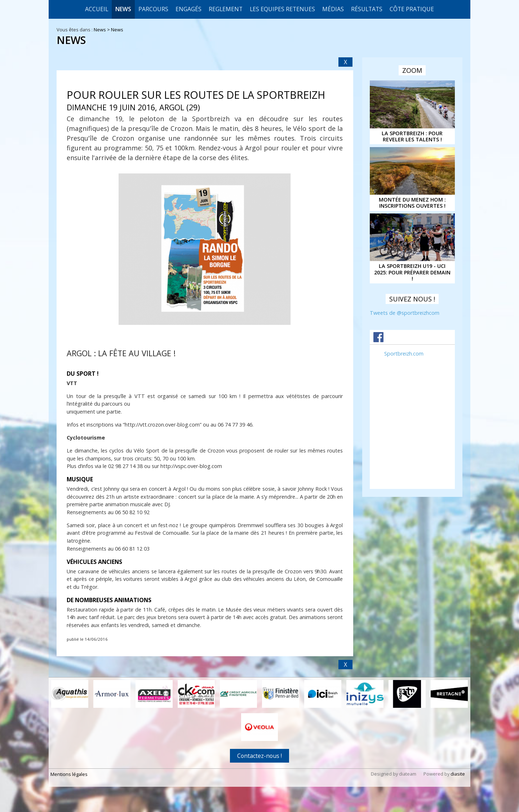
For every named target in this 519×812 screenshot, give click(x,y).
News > (102, 30)
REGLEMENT (226, 9)
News (123, 9)
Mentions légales (69, 774)
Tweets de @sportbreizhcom (405, 313)
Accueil (97, 9)
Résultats (367, 9)
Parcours (153, 9)
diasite (458, 774)
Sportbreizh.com (404, 354)
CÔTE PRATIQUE (412, 9)
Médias (333, 9)
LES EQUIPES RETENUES (282, 9)
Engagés (188, 9)
